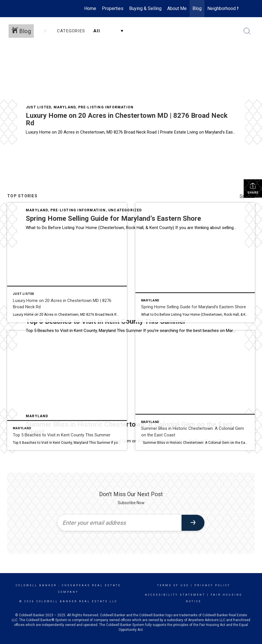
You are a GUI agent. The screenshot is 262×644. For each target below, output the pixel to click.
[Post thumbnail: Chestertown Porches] (195, 391)
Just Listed (38, 107)
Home (90, 8)
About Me (177, 8)
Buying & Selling (145, 8)
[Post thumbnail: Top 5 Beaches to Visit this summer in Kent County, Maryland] (67, 391)
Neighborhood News (228, 8)
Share (253, 188)
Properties (113, 8)
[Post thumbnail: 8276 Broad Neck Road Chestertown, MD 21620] (67, 263)
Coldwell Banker (36, 585)
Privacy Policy (212, 585)
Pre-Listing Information (106, 107)
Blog (197, 8)
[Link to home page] (27, 9)
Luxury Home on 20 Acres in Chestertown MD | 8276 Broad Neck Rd (127, 119)
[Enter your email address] (120, 523)
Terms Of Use (173, 585)
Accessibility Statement (175, 595)
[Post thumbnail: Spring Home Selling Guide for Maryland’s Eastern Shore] (195, 263)
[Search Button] (247, 31)
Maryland (65, 107)
